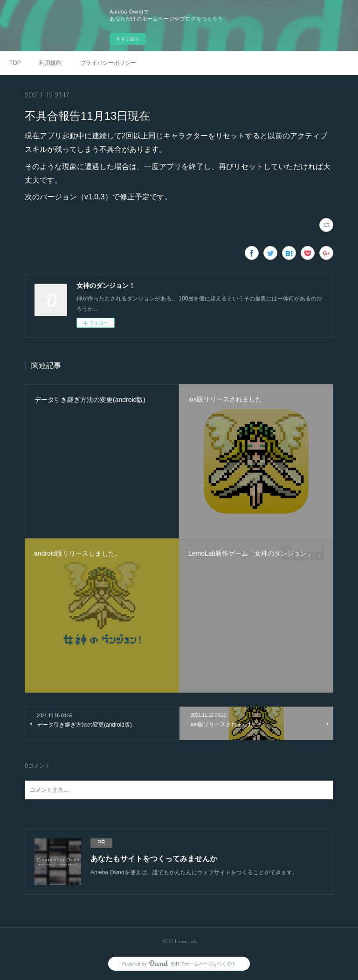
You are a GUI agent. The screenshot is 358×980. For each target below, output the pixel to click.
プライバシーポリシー (108, 63)
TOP (15, 63)
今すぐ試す (128, 39)
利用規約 (50, 63)
